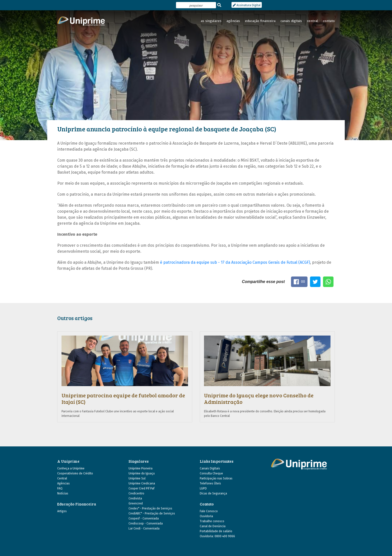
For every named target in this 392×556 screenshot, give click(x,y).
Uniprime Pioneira (140, 468)
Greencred (136, 503)
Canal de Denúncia (213, 526)
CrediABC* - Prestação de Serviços (152, 513)
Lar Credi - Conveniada (144, 528)
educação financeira (260, 21)
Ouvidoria (206, 516)
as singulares (211, 21)
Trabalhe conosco (212, 521)
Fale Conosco (209, 511)
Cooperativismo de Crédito (75, 473)
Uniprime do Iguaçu (142, 473)
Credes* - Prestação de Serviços (150, 508)
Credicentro (136, 493)
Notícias (63, 493)
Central (62, 478)
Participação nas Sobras (216, 478)
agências (233, 21)
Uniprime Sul (137, 478)
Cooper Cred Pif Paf (141, 488)
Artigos (62, 511)
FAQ (60, 488)
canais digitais (291, 21)
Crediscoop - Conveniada (146, 523)
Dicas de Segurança (213, 493)
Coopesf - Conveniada (144, 518)
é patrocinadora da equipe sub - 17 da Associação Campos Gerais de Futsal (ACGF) (235, 262)
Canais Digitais (210, 468)
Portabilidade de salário (216, 531)
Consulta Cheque (211, 473)
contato (329, 21)
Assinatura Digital (247, 5)
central (312, 21)
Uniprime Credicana (142, 483)
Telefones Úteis (210, 483)
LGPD (203, 488)
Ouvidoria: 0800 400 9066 (217, 536)
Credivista (135, 498)
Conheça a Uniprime (71, 468)
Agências (63, 483)
